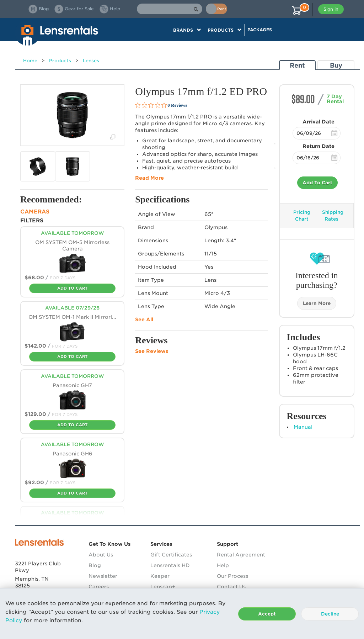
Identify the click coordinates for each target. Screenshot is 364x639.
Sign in (331, 9)
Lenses (91, 61)
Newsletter (103, 576)
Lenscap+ (163, 587)
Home (30, 61)
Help (223, 565)
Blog (95, 565)
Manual (303, 427)
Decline (330, 614)
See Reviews (152, 351)
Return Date (318, 146)
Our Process (232, 576)
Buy (336, 65)
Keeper (160, 576)
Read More (149, 178)
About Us (101, 555)
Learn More (317, 303)
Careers (99, 587)
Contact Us (231, 587)
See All (144, 319)
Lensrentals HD (170, 565)
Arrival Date (318, 122)
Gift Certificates (171, 555)
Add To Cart (317, 183)
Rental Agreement (241, 555)
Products (60, 61)
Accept (267, 614)
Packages (260, 30)
